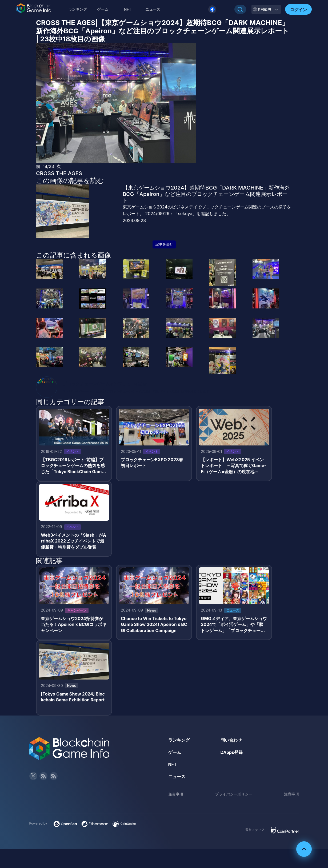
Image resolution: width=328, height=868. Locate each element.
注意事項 (291, 795)
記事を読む (164, 244)
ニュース (177, 777)
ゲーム (103, 9)
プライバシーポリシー (234, 795)
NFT (127, 9)
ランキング (78, 9)
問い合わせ (231, 741)
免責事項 (176, 795)
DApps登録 (232, 753)
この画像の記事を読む (70, 180)
